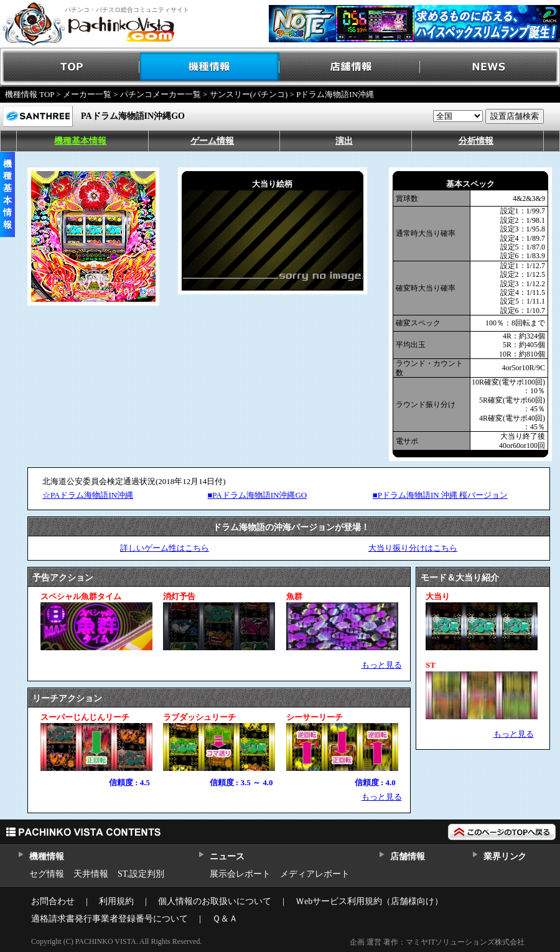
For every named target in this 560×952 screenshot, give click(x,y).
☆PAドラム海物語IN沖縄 (88, 495)
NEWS (490, 67)
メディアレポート (315, 874)
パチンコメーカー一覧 (161, 94)
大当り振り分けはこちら (413, 548)
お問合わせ (53, 901)
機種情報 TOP (30, 94)
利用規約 (116, 901)
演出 (344, 141)
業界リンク (505, 856)
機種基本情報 (80, 141)
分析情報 (476, 141)
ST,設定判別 (141, 874)
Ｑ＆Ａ (225, 919)
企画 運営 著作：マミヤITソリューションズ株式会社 (437, 942)
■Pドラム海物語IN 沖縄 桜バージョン (440, 495)
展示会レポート (240, 874)
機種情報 (210, 67)
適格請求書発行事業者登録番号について (110, 919)
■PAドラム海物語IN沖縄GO (257, 495)
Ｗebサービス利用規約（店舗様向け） (369, 901)
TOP (70, 67)
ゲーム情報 (212, 141)
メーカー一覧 (87, 94)
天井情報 (91, 874)
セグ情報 (47, 874)
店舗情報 (350, 67)
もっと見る (382, 665)
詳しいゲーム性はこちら (165, 548)
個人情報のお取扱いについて (215, 901)
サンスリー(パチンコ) (249, 94)
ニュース (227, 856)
